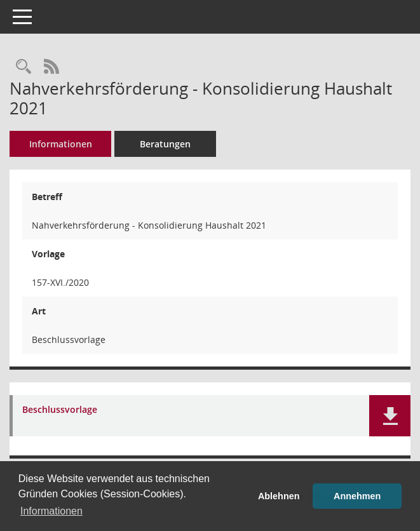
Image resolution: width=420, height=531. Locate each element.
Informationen (61, 144)
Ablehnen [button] (279, 496)
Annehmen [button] (357, 496)
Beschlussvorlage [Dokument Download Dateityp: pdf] (60, 410)
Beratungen (165, 144)
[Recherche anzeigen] (24, 67)
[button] (390, 416)
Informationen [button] (51, 511)
